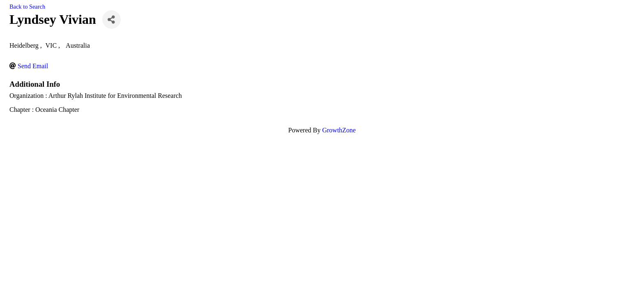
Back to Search (27, 7)
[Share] (112, 20)
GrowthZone (339, 130)
